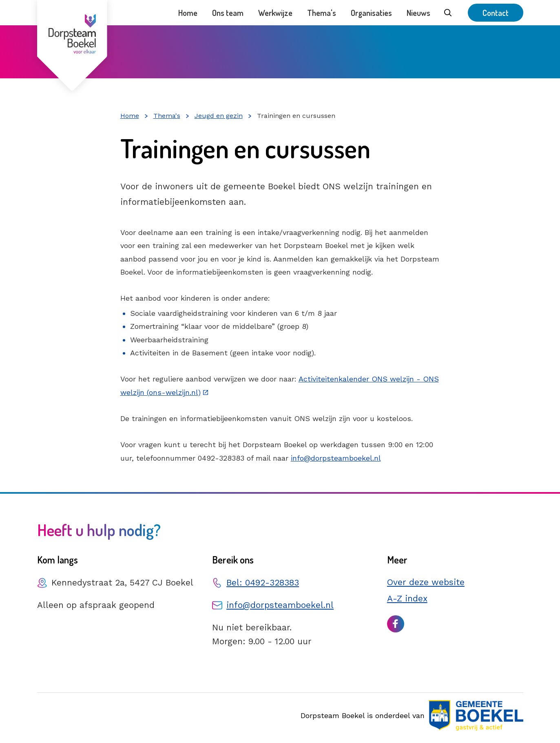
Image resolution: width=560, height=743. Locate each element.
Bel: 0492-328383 (263, 582)
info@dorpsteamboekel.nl (336, 458)
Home (188, 13)
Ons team (228, 13)
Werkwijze (275, 13)
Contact (496, 13)
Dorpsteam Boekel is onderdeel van (412, 715)
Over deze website (426, 582)
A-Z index (407, 598)
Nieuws (418, 13)
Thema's (322, 13)
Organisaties (371, 13)
